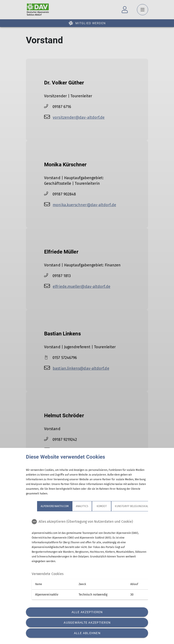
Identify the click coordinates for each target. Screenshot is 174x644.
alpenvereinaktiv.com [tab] (55, 506)
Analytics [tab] (82, 506)
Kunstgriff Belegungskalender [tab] (135, 506)
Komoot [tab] (102, 506)
